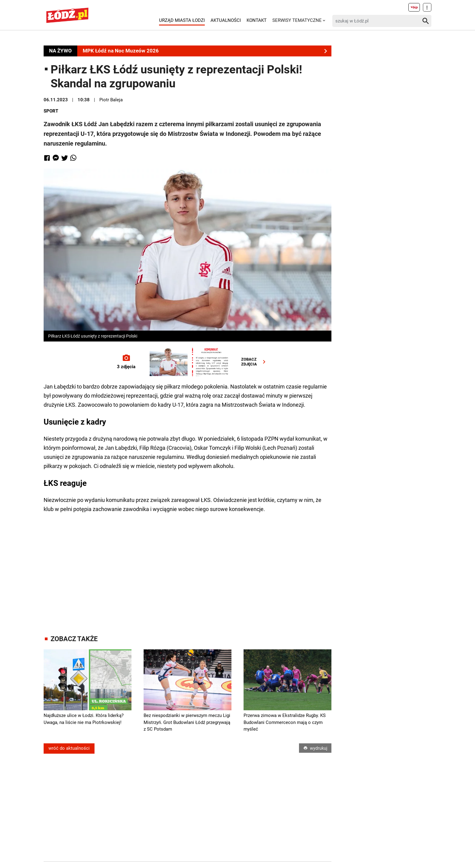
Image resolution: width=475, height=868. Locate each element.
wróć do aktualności (69, 749)
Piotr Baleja (111, 100)
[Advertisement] (188, 568)
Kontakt (257, 20)
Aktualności (226, 20)
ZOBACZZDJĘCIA (255, 362)
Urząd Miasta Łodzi (182, 20)
